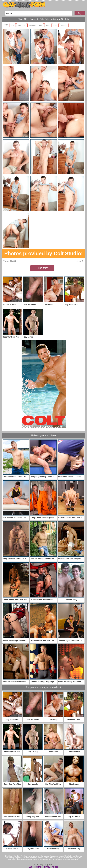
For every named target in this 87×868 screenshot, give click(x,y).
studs (48, 25)
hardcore (32, 25)
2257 (31, 867)
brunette (64, 25)
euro (55, 25)
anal (13, 25)
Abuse (55, 867)
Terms (38, 867)
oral (41, 25)
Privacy (47, 867)
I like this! (42, 268)
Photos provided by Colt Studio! (43, 253)
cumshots (21, 25)
